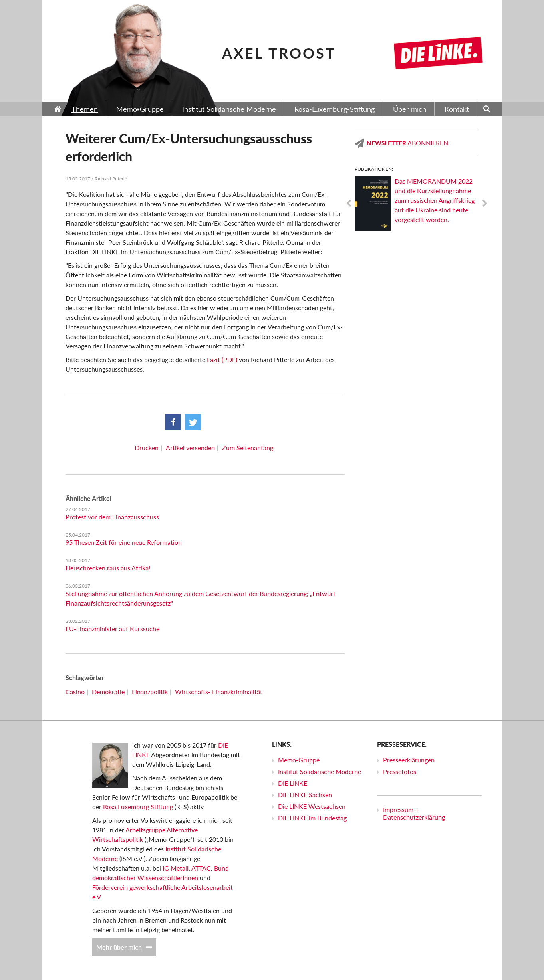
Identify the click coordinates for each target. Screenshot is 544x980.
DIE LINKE (293, 783)
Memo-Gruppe (299, 760)
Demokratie (108, 692)
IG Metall (176, 868)
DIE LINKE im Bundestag (312, 818)
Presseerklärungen (409, 760)
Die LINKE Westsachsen (312, 806)
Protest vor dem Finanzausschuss (112, 517)
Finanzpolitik (150, 692)
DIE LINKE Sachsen (305, 795)
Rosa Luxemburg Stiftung (138, 807)
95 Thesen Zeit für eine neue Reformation (124, 542)
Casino (75, 692)
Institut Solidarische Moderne (320, 771)
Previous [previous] (349, 204)
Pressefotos (400, 771)
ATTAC (201, 868)
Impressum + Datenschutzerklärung (414, 813)
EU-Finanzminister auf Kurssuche (112, 629)
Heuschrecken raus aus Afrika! (108, 568)
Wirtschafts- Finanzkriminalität (219, 692)
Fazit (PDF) (222, 359)
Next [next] (485, 204)
